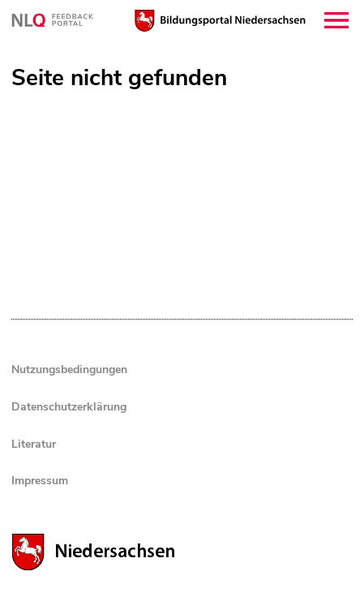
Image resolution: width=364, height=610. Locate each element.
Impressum (40, 481)
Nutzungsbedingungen (69, 369)
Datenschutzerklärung (69, 407)
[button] (336, 20)
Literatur (34, 444)
